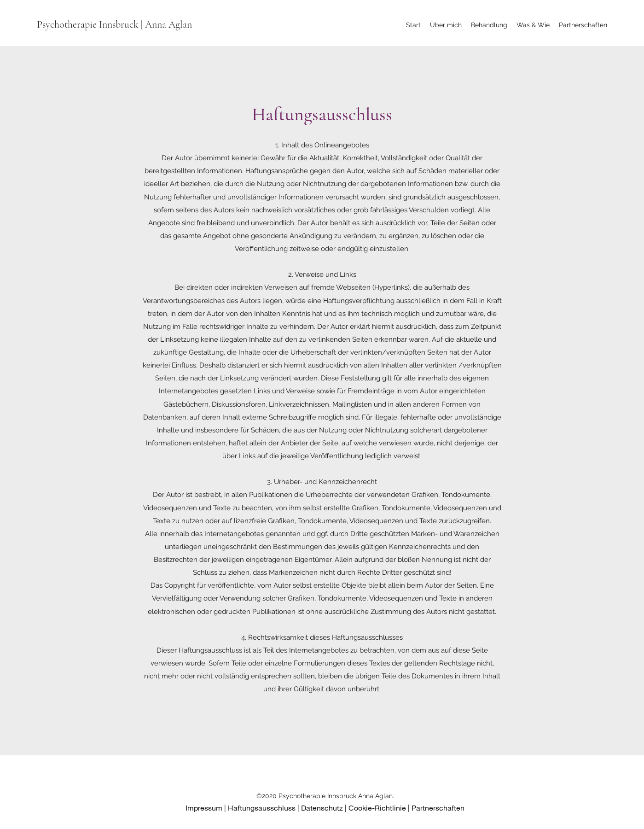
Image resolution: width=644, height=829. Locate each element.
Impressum (204, 808)
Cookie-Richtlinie (377, 808)
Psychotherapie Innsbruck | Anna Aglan (114, 24)
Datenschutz (322, 808)
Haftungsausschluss (262, 808)
